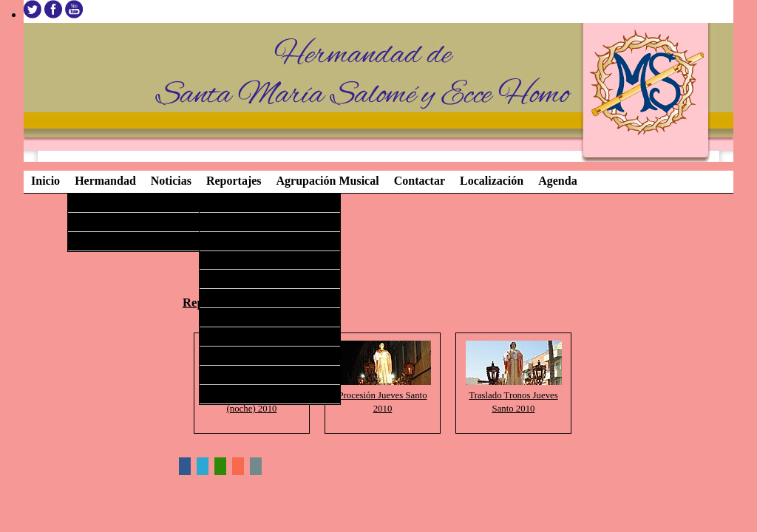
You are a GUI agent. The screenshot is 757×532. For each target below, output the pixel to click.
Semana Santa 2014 (244, 240)
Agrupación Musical (114, 221)
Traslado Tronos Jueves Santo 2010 (514, 395)
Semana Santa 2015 (244, 221)
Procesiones (98, 240)
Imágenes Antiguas (243, 393)
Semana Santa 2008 (244, 355)
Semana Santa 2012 (244, 278)
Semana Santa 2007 (244, 374)
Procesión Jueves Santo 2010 (383, 395)
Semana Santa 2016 (244, 202)
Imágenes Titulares (111, 202)
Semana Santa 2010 (244, 316)
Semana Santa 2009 (244, 335)
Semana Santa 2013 (244, 259)
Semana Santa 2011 (244, 297)
